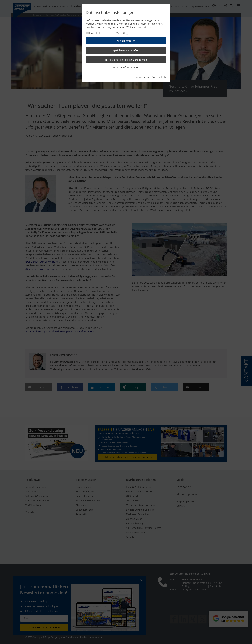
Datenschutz (159, 77)
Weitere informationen (126, 67)
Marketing (122, 33)
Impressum (142, 77)
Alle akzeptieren (126, 41)
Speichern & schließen (126, 50)
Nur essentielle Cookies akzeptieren (126, 60)
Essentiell (95, 33)
